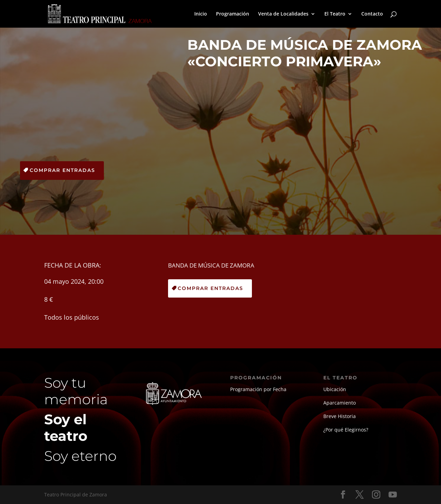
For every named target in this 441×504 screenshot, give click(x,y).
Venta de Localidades (283, 14)
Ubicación (335, 389)
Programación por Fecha (258, 389)
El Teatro (335, 14)
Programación (233, 14)
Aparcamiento (340, 403)
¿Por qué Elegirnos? (346, 430)
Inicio (201, 14)
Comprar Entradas (62, 170)
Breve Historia (340, 416)
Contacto (372, 14)
